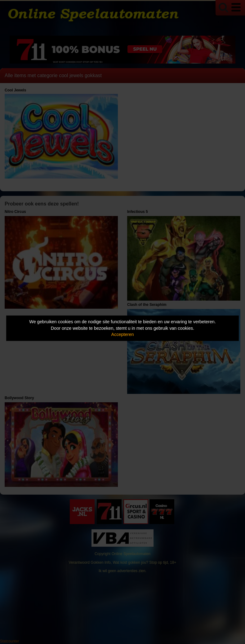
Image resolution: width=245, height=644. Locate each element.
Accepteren (123, 334)
